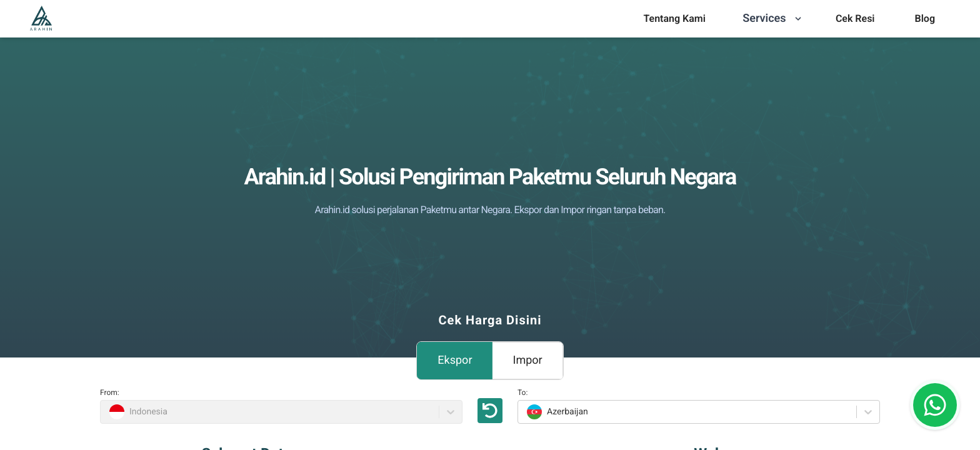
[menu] (674, 19)
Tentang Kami (674, 18)
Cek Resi (855, 18)
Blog (925, 18)
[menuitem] (674, 19)
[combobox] (525, 412)
